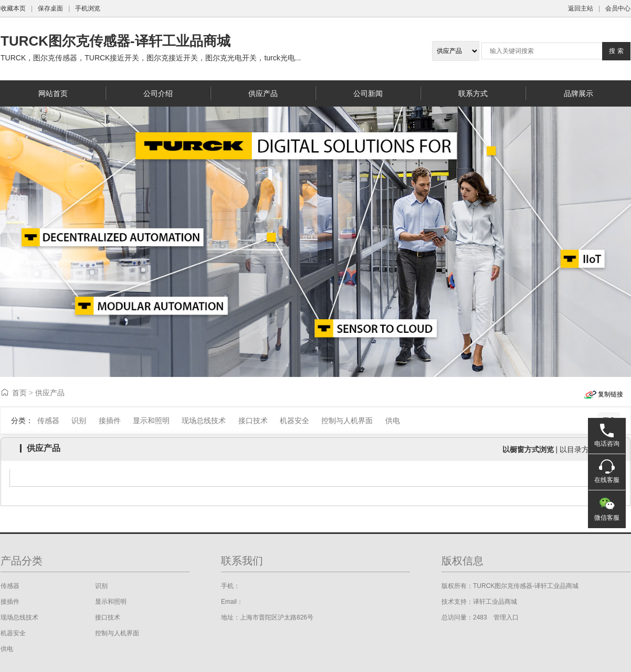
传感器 (48, 421)
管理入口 (506, 617)
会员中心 (618, 8)
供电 (393, 421)
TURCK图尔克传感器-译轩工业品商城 (115, 41)
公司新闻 (368, 93)
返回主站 (581, 8)
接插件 (110, 421)
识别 (79, 421)
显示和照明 (151, 421)
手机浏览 (88, 8)
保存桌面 (50, 8)
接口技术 (253, 421)
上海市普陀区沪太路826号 (277, 617)
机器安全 (295, 421)
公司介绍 (158, 93)
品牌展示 (579, 93)
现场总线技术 (204, 421)
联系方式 (473, 93)
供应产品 (263, 93)
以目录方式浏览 (585, 449)
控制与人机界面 (347, 421)
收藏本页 (13, 8)
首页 (19, 393)
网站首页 (53, 93)
